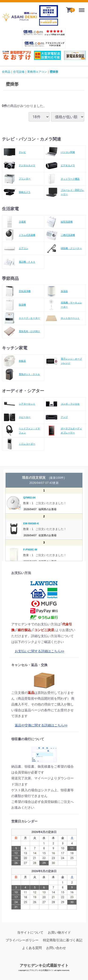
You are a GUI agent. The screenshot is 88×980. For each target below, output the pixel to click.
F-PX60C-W (30, 550)
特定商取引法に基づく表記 (63, 940)
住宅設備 (19, 72)
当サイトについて (30, 932)
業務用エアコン (37, 72)
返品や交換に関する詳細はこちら (39, 725)
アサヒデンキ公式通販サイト (44, 965)
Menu (83, 8)
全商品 (6, 72)
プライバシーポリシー (22, 940)
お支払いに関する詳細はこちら (38, 651)
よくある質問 (32, 948)
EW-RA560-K (31, 523)
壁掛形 (54, 72)
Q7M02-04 (29, 497)
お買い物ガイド (59, 932)
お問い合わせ (56, 948)
